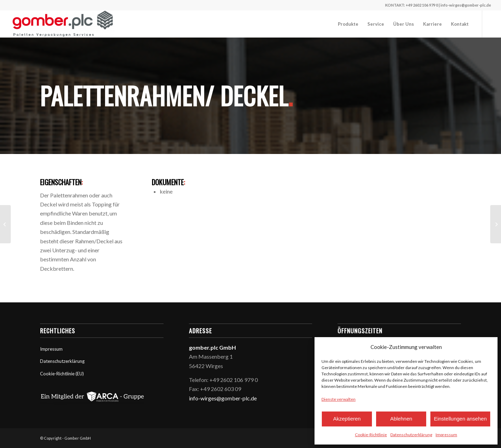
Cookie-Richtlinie (371, 435)
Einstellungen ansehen (460, 419)
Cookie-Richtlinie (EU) (62, 374)
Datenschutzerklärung (411, 435)
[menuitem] (348, 24)
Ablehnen (401, 419)
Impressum (446, 435)
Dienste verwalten (339, 399)
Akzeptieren (347, 419)
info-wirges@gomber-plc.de (223, 398)
